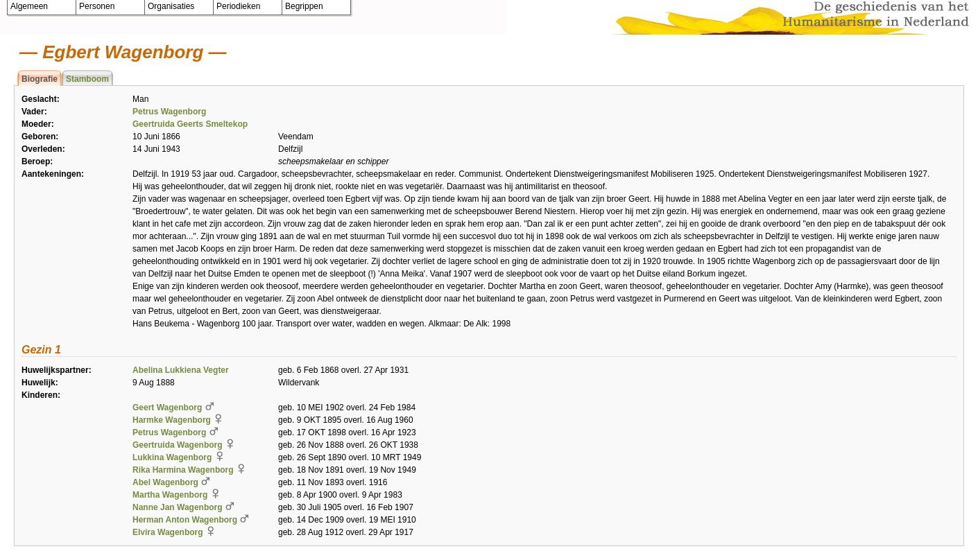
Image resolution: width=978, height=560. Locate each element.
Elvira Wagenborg (168, 532)
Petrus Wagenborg (169, 112)
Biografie (40, 79)
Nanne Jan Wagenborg (178, 507)
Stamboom (87, 79)
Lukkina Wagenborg (172, 457)
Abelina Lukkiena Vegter (181, 370)
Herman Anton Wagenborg (185, 520)
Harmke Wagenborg (172, 420)
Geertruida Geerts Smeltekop (190, 124)
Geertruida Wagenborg (178, 445)
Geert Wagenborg (167, 408)
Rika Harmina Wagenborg (183, 470)
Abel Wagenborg (165, 482)
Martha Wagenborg (170, 495)
